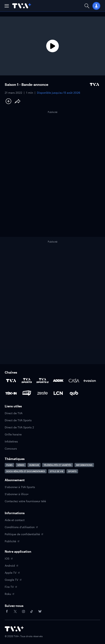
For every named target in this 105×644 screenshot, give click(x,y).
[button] (7, 6)
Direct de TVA (14, 413)
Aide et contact (15, 520)
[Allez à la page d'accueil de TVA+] (22, 6)
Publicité (12, 541)
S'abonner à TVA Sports (20, 487)
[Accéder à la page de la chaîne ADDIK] (58, 381)
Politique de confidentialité (24, 534)
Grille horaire (13, 434)
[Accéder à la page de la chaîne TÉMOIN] (11, 393)
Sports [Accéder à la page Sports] (72, 471)
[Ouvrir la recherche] (87, 6)
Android (11, 566)
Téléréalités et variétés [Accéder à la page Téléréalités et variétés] (58, 465)
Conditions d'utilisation (21, 527)
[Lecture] (52, 46)
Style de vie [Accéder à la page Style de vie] (57, 471)
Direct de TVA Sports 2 (19, 427)
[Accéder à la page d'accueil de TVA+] (14, 629)
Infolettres (11, 441)
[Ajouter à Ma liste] (8, 101)
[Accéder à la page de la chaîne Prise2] (27, 393)
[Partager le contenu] (17, 101)
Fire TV (11, 587)
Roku (9, 594)
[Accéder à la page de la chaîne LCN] (58, 393)
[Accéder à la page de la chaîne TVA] (11, 381)
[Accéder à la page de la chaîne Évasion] (90, 381)
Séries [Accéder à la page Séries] (21, 465)
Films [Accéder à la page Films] (9, 465)
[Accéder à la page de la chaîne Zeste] (42, 393)
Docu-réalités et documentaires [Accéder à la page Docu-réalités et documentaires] (26, 471)
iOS (9, 558)
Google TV (13, 580)
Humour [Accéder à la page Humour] (34, 465)
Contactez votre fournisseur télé (25, 501)
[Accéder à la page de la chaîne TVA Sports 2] (42, 381)
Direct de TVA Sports (18, 420)
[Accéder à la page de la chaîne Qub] (74, 393)
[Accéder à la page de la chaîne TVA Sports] (27, 381)
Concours (11, 448)
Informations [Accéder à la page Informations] (84, 465)
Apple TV (12, 573)
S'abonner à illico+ (17, 494)
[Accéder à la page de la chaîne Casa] (74, 381)
